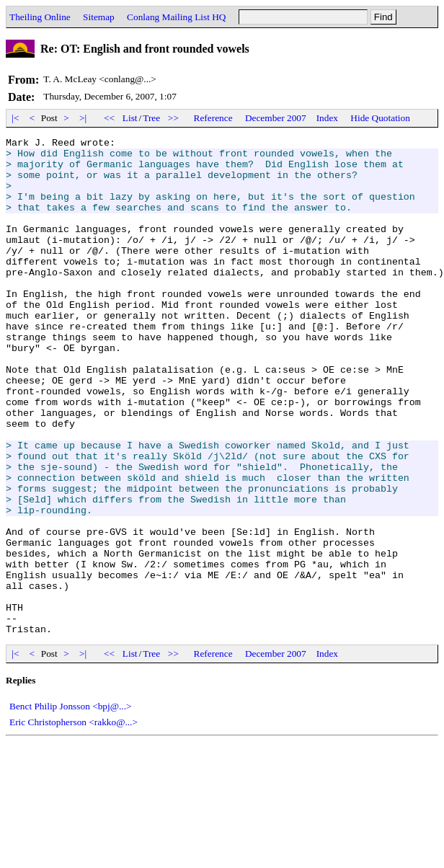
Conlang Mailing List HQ (176, 17)
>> (174, 118)
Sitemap (99, 17)
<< (110, 118)
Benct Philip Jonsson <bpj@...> (71, 806)
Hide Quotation (380, 118)
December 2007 (276, 118)
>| (83, 118)
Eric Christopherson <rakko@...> (74, 821)
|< (15, 118)
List (130, 118)
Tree (151, 118)
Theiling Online (40, 17)
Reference (213, 118)
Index (327, 118)
